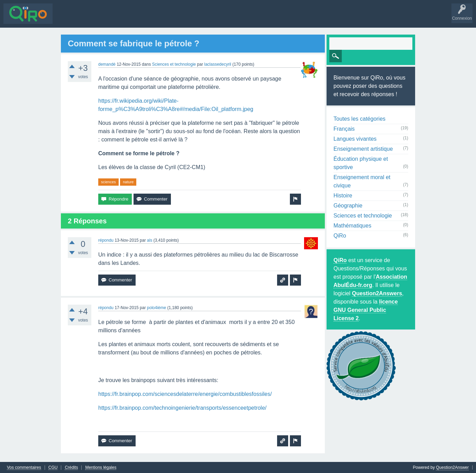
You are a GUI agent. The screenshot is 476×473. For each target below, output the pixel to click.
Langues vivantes (355, 138)
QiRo (340, 235)
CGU (53, 467)
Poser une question (190, 19)
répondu (106, 240)
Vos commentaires (24, 467)
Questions (67, 19)
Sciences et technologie (174, 64)
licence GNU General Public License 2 (366, 310)
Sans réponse (97, 19)
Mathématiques (352, 225)
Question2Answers (377, 293)
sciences (108, 182)
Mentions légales (101, 467)
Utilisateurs (153, 19)
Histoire (343, 195)
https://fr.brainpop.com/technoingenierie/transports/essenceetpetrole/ (182, 407)
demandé (107, 64)
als (150, 240)
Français (344, 128)
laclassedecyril (218, 64)
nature (128, 182)
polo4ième (157, 307)
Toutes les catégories (359, 118)
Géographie (348, 205)
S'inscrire (242, 19)
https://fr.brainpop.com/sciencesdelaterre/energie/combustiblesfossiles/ (185, 394)
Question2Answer (452, 467)
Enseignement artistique (363, 149)
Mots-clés (127, 19)
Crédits (71, 467)
